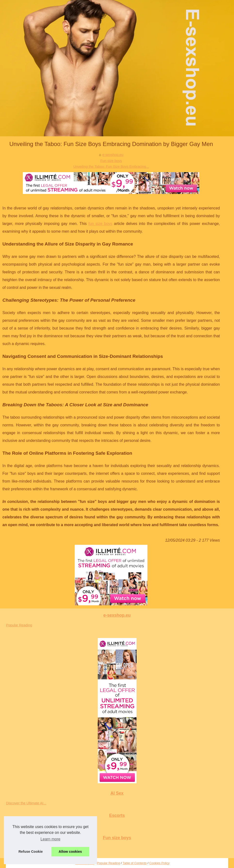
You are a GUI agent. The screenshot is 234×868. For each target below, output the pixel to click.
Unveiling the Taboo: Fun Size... (31, 848)
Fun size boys (111, 161)
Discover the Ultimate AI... (26, 803)
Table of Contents (135, 863)
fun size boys (101, 224)
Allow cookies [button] (70, 852)
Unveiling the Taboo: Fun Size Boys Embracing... (111, 167)
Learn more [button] (50, 839)
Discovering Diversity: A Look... (30, 825)
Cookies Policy (160, 863)
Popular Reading (19, 625)
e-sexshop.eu (113, 155)
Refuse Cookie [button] (31, 852)
